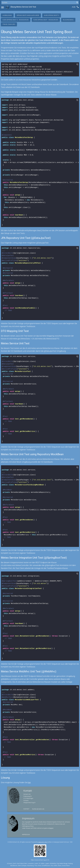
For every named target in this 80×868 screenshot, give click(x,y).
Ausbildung (7, 15)
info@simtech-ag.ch (29, 803)
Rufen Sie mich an (38, 809)
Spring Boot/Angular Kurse (28, 15)
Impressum (26, 835)
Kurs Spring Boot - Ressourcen (46, 20)
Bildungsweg (68, 20)
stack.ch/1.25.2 (43, 842)
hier (29, 782)
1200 (71, 842)
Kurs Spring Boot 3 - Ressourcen (16, 20)
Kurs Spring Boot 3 (52, 15)
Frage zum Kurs (9, 24)
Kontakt (26, 809)
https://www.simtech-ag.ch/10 (40, 860)
